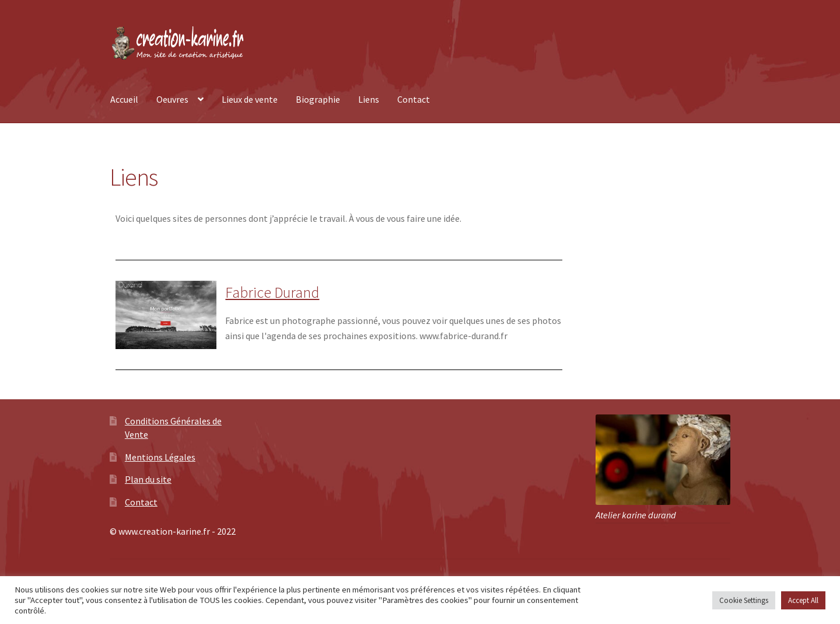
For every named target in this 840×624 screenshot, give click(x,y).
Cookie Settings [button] (744, 600)
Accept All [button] (803, 600)
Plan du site (148, 479)
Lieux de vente (250, 99)
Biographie (318, 99)
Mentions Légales (160, 457)
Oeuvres (172, 99)
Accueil (124, 99)
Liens (369, 99)
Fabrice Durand (272, 292)
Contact (414, 99)
